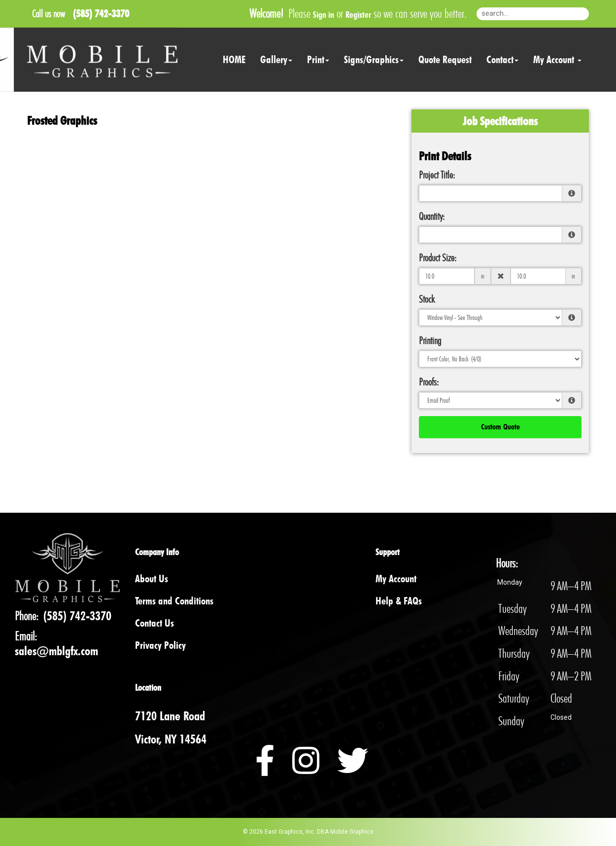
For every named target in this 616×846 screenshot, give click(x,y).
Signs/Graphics (374, 59)
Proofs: (429, 382)
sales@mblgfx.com (56, 651)
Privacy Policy (160, 645)
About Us (152, 579)
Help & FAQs (399, 601)
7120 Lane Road (170, 716)
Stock (427, 299)
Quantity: (432, 216)
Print (318, 59)
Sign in (324, 15)
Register (358, 15)
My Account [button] (557, 59)
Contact (502, 59)
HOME (234, 59)
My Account (396, 579)
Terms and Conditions (174, 601)
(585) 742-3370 (77, 616)
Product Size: (438, 258)
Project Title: (437, 175)
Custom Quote (500, 427)
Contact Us (154, 623)
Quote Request (445, 59)
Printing (430, 340)
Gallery (276, 59)
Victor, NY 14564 (171, 739)
